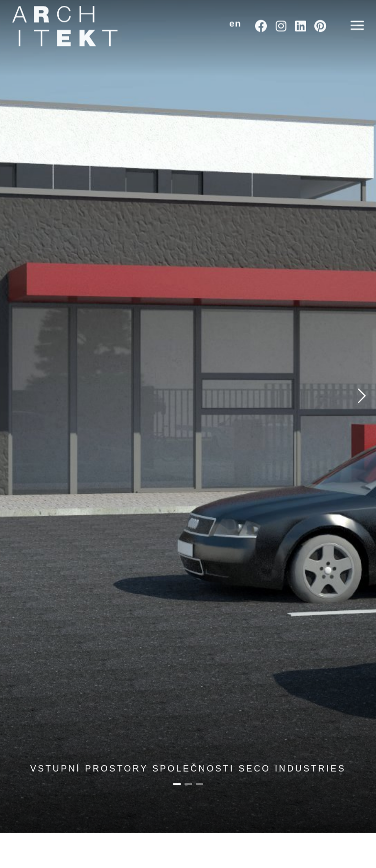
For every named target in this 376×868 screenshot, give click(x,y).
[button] (235, 15)
